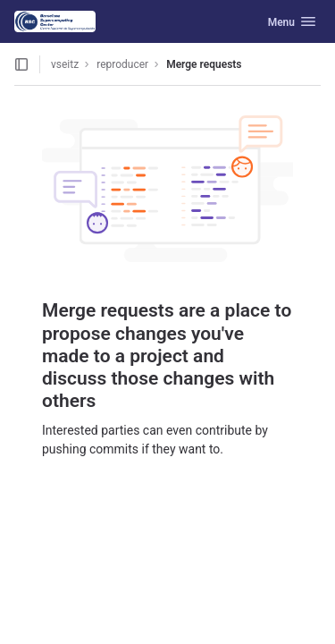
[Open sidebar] (21, 64)
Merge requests (204, 64)
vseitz (65, 64)
